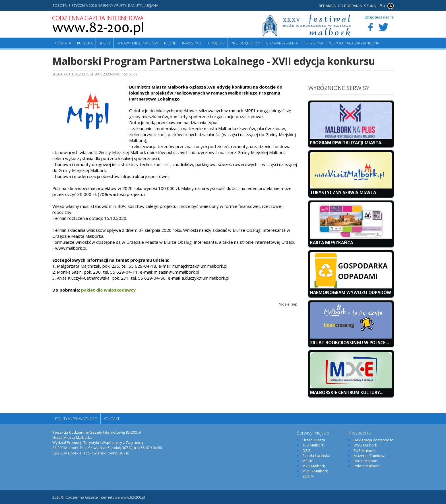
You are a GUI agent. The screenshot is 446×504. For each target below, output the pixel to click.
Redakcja (327, 6)
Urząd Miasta (314, 440)
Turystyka (313, 43)
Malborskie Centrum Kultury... (347, 392)
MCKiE (308, 461)
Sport (105, 43)
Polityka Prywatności (76, 419)
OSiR (306, 450)
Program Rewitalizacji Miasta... (347, 143)
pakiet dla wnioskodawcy (108, 290)
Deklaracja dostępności (374, 440)
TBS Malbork (313, 445)
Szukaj (370, 6)
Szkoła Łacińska (316, 456)
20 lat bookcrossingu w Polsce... (349, 343)
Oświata (63, 43)
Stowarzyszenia (282, 43)
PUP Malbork (365, 450)
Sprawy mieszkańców (137, 43)
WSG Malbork (365, 445)
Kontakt (111, 419)
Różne (170, 43)
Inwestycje (192, 43)
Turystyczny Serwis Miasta (343, 192)
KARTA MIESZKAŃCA (332, 243)
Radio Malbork (366, 461)
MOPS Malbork (315, 471)
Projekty (216, 43)
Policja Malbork (367, 466)
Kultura (85, 43)
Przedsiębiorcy (245, 43)
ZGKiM (308, 476)
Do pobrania (350, 6)
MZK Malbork (314, 466)
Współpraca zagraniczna (354, 43)
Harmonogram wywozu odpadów (351, 292)
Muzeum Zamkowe (370, 456)
